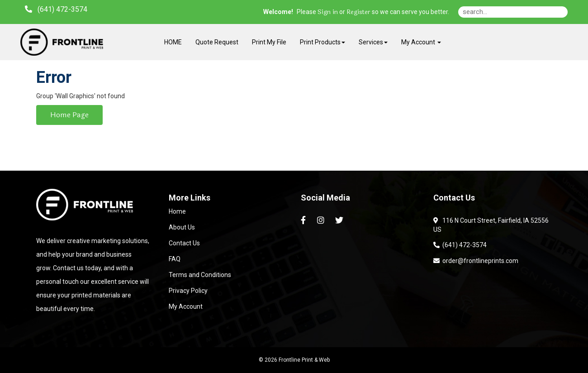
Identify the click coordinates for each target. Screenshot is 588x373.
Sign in (328, 12)
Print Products (322, 42)
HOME (173, 42)
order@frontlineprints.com (476, 261)
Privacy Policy (188, 291)
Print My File (269, 42)
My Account (186, 306)
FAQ (175, 259)
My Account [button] (421, 42)
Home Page (69, 115)
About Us (182, 227)
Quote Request (217, 42)
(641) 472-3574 (460, 245)
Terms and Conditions (200, 275)
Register (358, 12)
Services (373, 42)
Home (177, 211)
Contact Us (184, 243)
